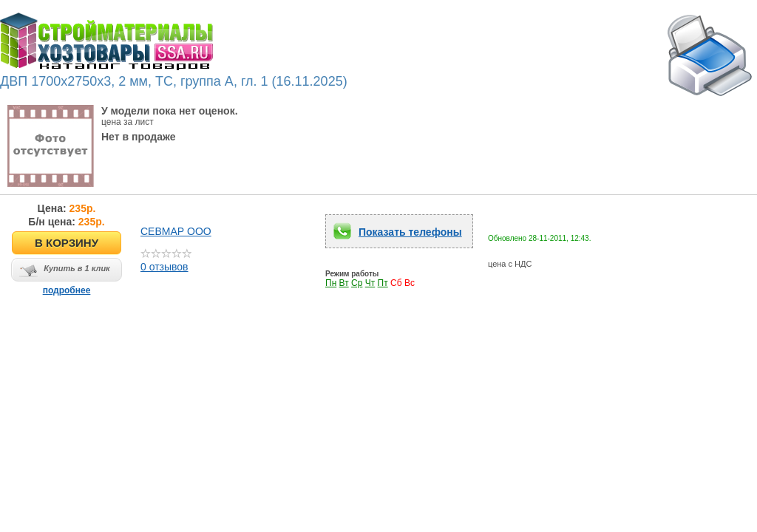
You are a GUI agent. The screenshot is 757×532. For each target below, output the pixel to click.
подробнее (67, 290)
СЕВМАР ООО (176, 231)
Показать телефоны (410, 232)
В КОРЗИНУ (67, 243)
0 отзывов (166, 262)
